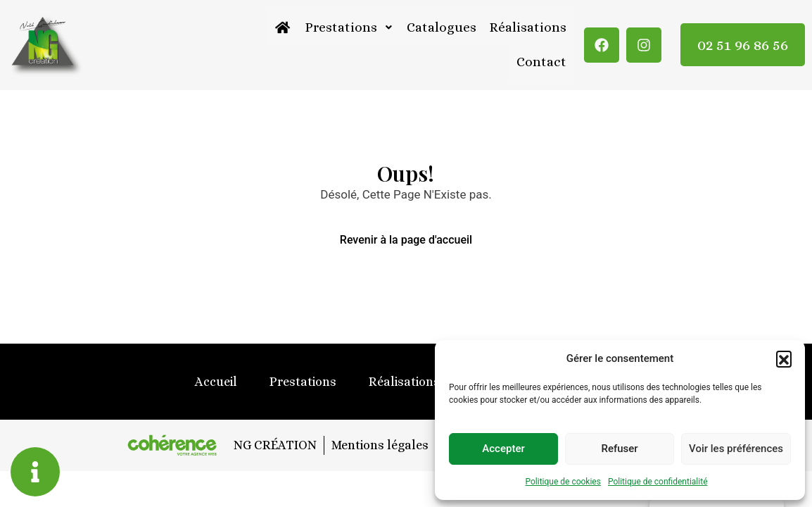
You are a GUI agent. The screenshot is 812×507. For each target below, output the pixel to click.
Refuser (619, 449)
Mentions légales (379, 445)
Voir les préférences (736, 449)
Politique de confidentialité (658, 482)
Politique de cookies (563, 482)
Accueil (216, 382)
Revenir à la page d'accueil (406, 240)
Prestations (350, 28)
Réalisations (528, 28)
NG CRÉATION (274, 445)
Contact (542, 62)
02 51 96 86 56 (743, 45)
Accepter (503, 449)
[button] (784, 358)
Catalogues (442, 28)
